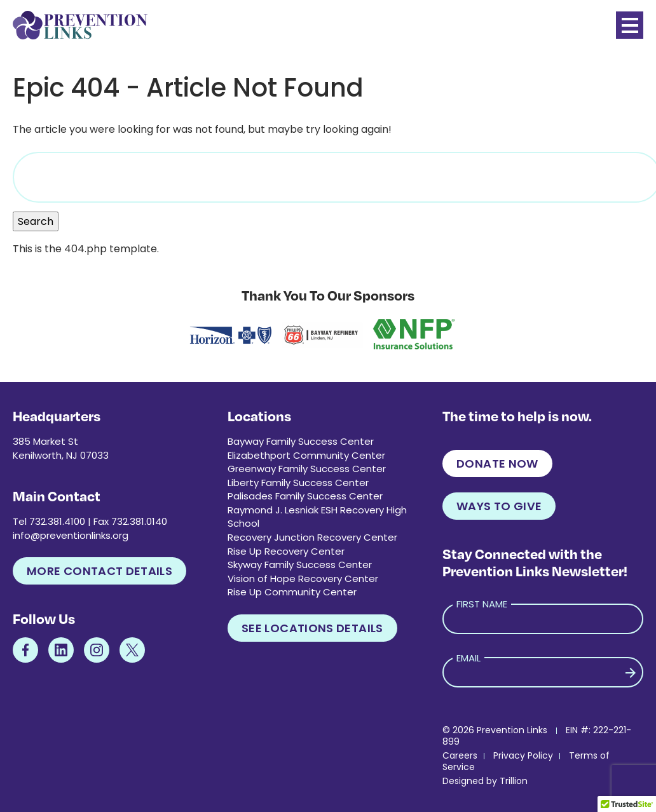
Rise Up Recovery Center (286, 551)
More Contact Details (99, 571)
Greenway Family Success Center (307, 469)
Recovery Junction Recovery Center (312, 537)
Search (36, 221)
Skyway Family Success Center (300, 565)
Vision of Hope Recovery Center (303, 579)
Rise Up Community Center (292, 592)
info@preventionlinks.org (71, 535)
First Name (482, 604)
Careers (460, 755)
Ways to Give (499, 506)
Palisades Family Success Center (305, 496)
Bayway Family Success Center (301, 441)
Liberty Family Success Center (298, 483)
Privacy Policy (523, 755)
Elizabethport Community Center (306, 455)
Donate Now (497, 464)
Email (468, 658)
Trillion (514, 781)
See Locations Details (312, 628)
